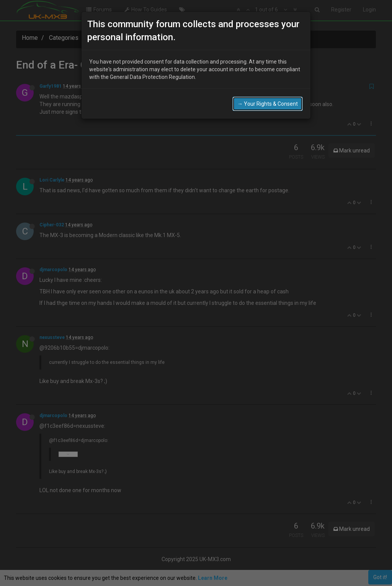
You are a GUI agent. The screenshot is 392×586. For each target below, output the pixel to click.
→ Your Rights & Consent (268, 102)
